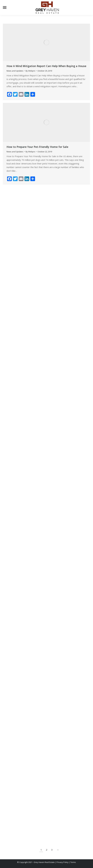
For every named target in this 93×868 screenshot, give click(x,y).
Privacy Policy (62, 862)
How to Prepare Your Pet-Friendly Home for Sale (37, 147)
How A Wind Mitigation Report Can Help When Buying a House (46, 66)
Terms (73, 862)
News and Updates (15, 71)
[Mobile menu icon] (5, 7)
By (30, 71)
